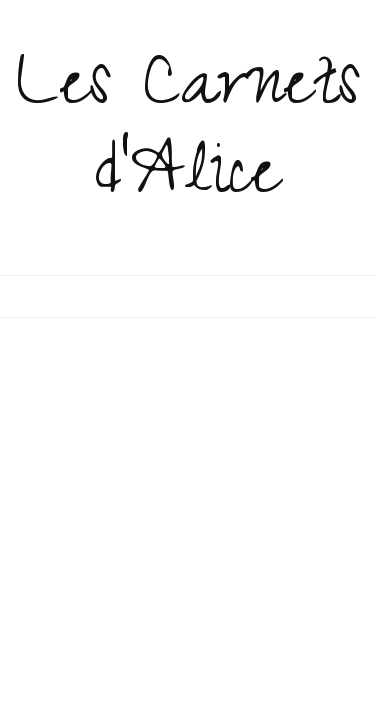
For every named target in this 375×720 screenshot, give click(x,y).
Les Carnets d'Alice (188, 136)
